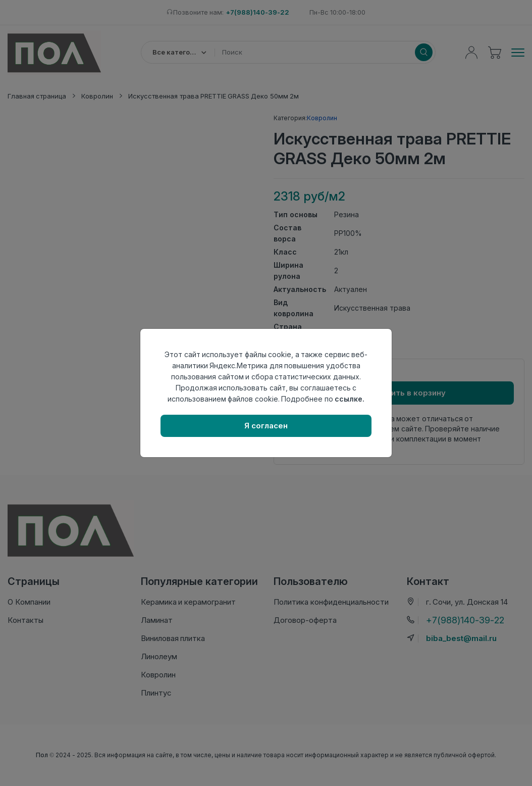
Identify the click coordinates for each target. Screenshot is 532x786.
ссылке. (350, 399)
